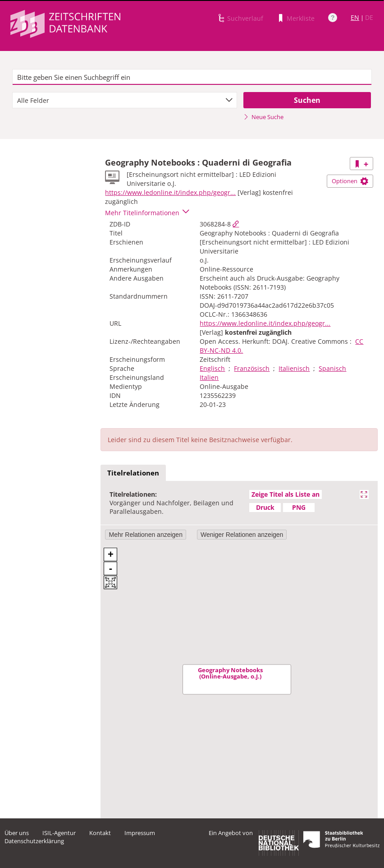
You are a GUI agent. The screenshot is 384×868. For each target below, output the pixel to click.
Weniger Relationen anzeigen (242, 535)
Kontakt (100, 833)
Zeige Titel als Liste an (286, 494)
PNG (299, 507)
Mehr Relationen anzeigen (145, 535)
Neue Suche (263, 117)
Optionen (350, 181)
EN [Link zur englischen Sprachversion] (355, 17)
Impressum (140, 833)
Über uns (17, 833)
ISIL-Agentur (59, 833)
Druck (265, 507)
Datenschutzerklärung (34, 841)
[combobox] (125, 100)
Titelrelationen (133, 473)
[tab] (133, 473)
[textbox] (192, 77)
